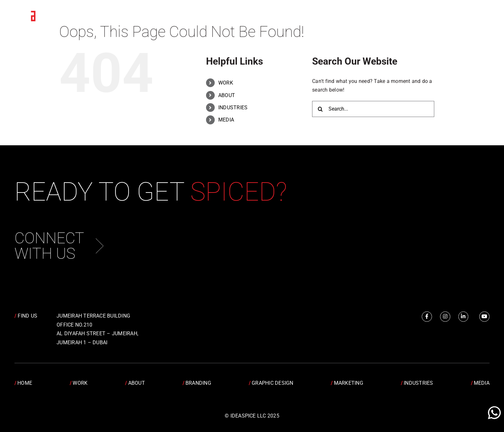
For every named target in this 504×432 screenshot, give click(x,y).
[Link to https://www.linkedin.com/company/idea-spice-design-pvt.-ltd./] (464, 317)
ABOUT (227, 95)
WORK (226, 83)
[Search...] (373, 109)
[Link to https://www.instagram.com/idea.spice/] (445, 317)
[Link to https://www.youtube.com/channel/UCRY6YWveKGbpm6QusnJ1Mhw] (484, 317)
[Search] (320, 109)
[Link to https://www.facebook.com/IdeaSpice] (427, 317)
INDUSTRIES (233, 108)
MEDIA (226, 120)
